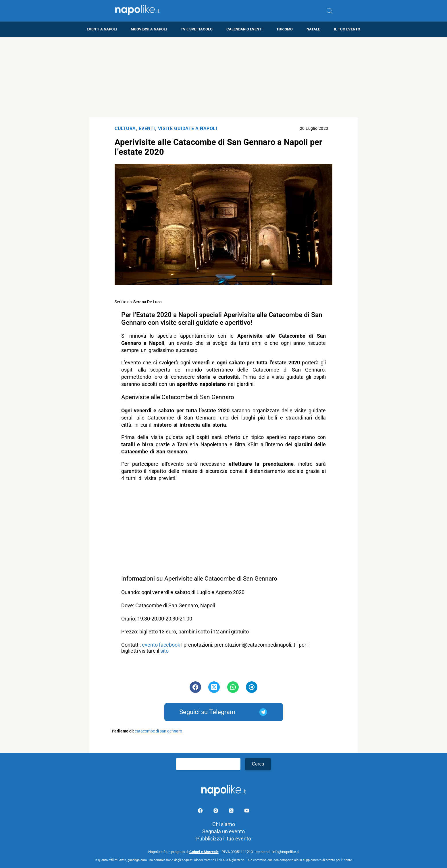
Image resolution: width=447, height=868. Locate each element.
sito (165, 651)
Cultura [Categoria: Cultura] (125, 128)
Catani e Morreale (204, 852)
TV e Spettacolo (197, 29)
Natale (313, 29)
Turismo (285, 29)
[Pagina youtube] (247, 812)
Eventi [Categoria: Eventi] (147, 128)
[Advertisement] (223, 77)
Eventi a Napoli (102, 29)
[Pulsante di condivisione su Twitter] (214, 687)
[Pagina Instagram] (216, 812)
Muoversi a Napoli (149, 29)
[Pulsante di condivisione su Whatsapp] (233, 687)
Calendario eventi (244, 29)
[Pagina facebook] (201, 812)
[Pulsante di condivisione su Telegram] (252, 687)
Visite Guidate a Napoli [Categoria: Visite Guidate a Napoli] (188, 128)
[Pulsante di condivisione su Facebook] (195, 687)
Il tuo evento (347, 29)
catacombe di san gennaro (158, 731)
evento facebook (161, 645)
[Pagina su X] (232, 812)
